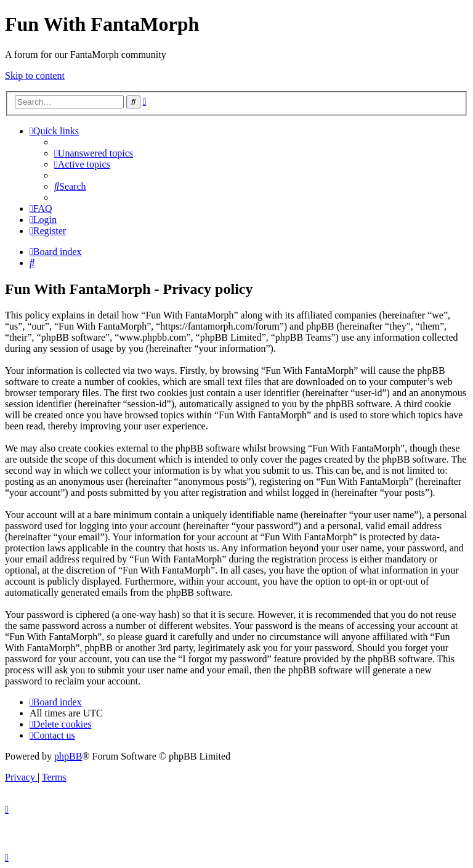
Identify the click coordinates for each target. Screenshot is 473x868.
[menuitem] (94, 153)
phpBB (68, 756)
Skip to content (35, 75)
